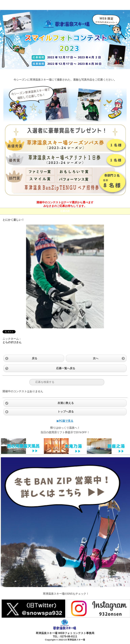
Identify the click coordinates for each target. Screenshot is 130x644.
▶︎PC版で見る (65, 421)
